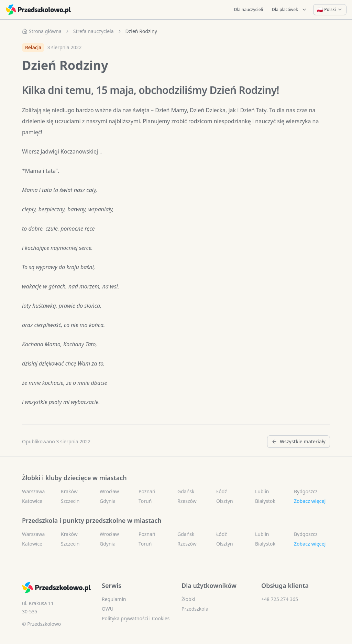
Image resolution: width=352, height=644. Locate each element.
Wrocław (109, 491)
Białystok (265, 501)
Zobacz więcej (310, 501)
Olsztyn (225, 501)
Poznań (147, 491)
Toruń (145, 501)
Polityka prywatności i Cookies (136, 618)
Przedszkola (195, 609)
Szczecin (70, 501)
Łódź (222, 491)
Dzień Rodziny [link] (141, 31)
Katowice (32, 501)
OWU (108, 609)
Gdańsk (186, 491)
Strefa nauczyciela (93, 31)
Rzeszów (187, 501)
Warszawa (33, 491)
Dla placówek (289, 9)
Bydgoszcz (306, 491)
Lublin (262, 491)
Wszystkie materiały (299, 441)
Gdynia (108, 501)
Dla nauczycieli (249, 9)
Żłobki (188, 599)
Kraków (69, 491)
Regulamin (114, 599)
